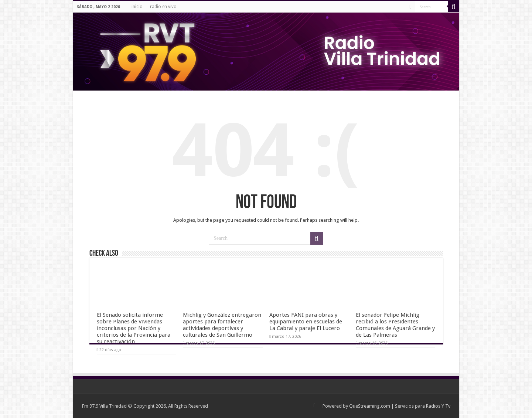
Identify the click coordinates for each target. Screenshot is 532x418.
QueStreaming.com (370, 406)
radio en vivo (163, 7)
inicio (137, 7)
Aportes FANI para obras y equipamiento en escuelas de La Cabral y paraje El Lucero (306, 322)
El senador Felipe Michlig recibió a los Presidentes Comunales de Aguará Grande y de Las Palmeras (395, 325)
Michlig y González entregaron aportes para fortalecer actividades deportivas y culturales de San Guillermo (222, 325)
